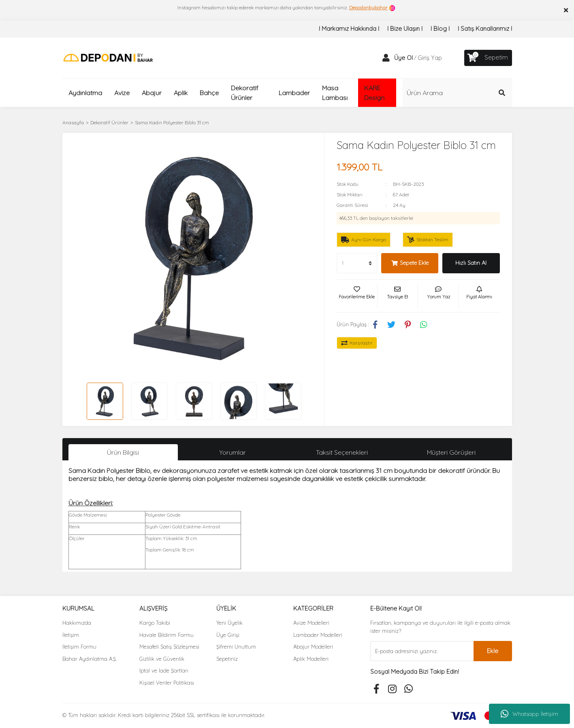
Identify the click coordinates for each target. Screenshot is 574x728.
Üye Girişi (228, 635)
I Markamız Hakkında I (349, 29)
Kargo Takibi (155, 623)
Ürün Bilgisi (123, 452)
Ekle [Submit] (493, 651)
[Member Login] (386, 58)
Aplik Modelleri (311, 659)
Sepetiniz (227, 659)
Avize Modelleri (311, 623)
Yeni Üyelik (229, 623)
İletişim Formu (79, 647)
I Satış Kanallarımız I (485, 29)
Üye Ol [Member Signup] (403, 58)
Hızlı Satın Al (471, 263)
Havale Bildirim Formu (166, 635)
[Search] (457, 93)
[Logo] (108, 57)
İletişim (71, 635)
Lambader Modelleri (318, 635)
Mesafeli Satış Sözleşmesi (169, 647)
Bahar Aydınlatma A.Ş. (90, 659)
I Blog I (440, 29)
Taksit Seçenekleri (342, 452)
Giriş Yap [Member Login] (430, 58)
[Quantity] (357, 263)
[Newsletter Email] (422, 651)
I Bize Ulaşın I (405, 29)
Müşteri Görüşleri (451, 452)
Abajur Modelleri (313, 647)
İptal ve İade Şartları (164, 671)
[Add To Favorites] (357, 296)
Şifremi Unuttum (236, 647)
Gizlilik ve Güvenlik (162, 659)
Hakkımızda (77, 623)
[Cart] (488, 58)
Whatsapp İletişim (529, 714)
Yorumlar (233, 452)
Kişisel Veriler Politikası (167, 683)
